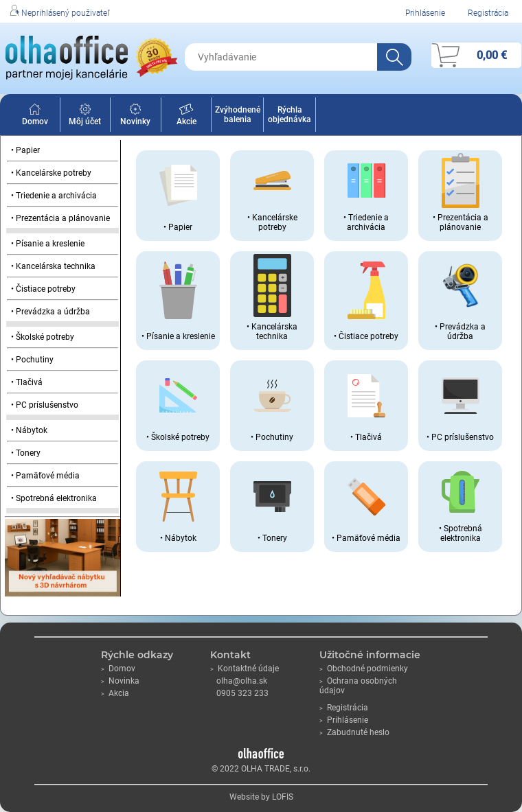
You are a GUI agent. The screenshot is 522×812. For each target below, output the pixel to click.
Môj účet (85, 117)
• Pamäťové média (45, 476)
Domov (35, 117)
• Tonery (26, 453)
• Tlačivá (27, 382)
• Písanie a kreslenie (48, 244)
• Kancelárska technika (53, 266)
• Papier (25, 150)
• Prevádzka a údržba (50, 312)
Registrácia (488, 13)
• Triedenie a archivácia (54, 196)
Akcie (186, 117)
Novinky (135, 117)
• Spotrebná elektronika (54, 498)
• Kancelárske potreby (51, 173)
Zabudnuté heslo (354, 732)
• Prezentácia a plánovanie (60, 218)
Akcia (115, 693)
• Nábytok (29, 430)
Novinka (120, 681)
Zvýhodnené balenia (238, 115)
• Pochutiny (32, 360)
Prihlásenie (425, 13)
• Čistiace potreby (43, 289)
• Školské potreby (43, 337)
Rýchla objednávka (290, 115)
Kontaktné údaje (245, 669)
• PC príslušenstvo (45, 405)
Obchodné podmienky (364, 669)
